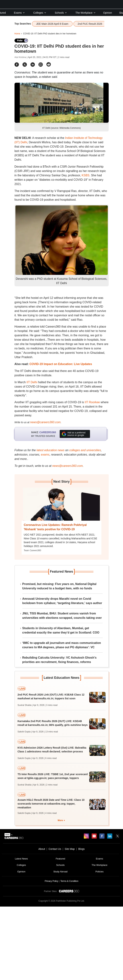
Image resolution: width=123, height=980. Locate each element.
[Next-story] (61, 507)
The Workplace (86, 13)
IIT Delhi (32, 382)
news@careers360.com (45, 422)
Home (17, 34)
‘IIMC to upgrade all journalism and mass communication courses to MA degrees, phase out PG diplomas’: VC (62, 645)
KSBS (86, 175)
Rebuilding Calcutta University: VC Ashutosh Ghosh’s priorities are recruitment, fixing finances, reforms (60, 660)
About (42, 849)
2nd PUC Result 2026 (90, 24)
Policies (100, 872)
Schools (61, 13)
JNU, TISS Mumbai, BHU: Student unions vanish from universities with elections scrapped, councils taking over (62, 616)
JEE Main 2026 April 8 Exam (52, 24)
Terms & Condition (69, 881)
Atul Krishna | (21, 57)
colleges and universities (85, 450)
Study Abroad (60, 872)
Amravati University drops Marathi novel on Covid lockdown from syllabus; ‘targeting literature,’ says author (62, 601)
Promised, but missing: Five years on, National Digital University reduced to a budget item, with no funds (59, 586)
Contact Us (55, 849)
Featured (60, 859)
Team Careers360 (32, 550)
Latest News (21, 859)
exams (45, 455)
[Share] (17, 64)
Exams (20, 13)
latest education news (50, 450)
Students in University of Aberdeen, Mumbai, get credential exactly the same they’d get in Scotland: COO (61, 630)
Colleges (40, 13)
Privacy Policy (51, 881)
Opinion (108, 13)
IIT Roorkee (92, 402)
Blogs (81, 849)
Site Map (70, 849)
